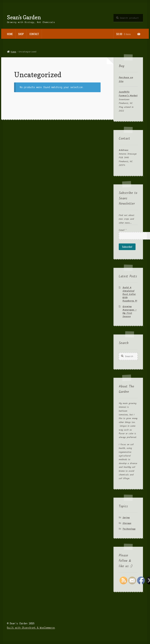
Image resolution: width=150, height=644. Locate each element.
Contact (34, 34)
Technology (129, 529)
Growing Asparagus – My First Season (129, 311)
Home (10, 34)
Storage (127, 523)
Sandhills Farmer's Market (128, 94)
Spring (126, 518)
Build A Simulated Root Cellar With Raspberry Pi (130, 294)
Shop (21, 34)
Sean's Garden (24, 17)
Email (123, 230)
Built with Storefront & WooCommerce (31, 628)
